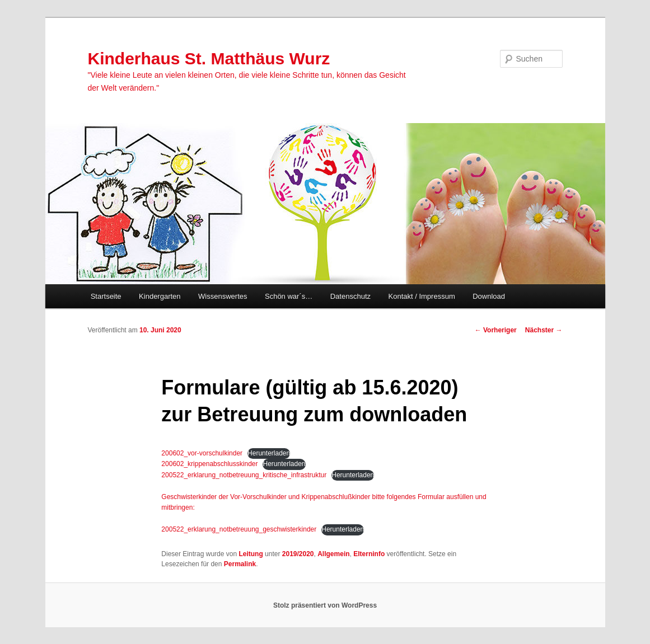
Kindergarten (160, 296)
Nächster (544, 330)
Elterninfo (369, 554)
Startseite (106, 296)
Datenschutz (350, 296)
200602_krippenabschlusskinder (209, 464)
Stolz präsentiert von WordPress (325, 605)
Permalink (240, 564)
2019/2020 (298, 554)
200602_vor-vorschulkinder (202, 453)
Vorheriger (496, 330)
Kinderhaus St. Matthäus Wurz (209, 58)
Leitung (251, 554)
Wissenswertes (223, 296)
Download (489, 296)
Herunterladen (269, 453)
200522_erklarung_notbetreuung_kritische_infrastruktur (244, 475)
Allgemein (333, 554)
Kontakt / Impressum (422, 296)
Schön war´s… (289, 296)
